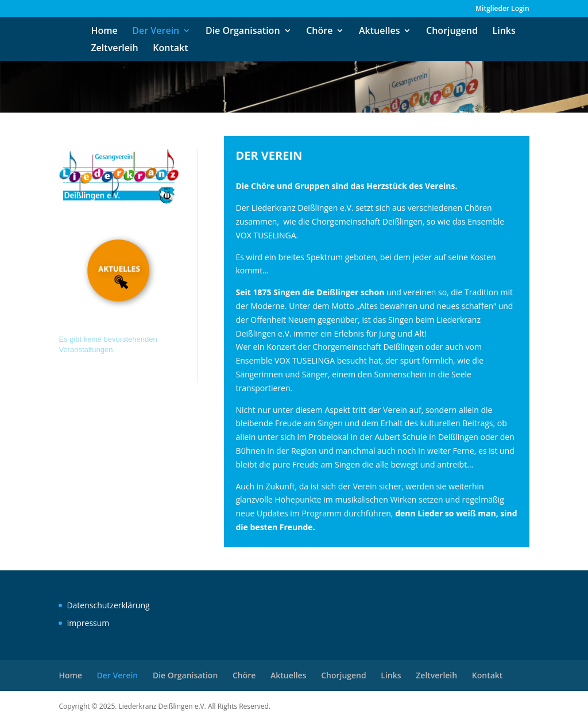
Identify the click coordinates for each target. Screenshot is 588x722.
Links (504, 32)
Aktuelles (379, 32)
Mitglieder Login (502, 9)
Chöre (319, 32)
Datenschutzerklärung (108, 605)
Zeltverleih (114, 49)
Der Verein (156, 32)
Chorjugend (452, 32)
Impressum (88, 623)
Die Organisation (243, 32)
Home (104, 32)
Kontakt (170, 49)
